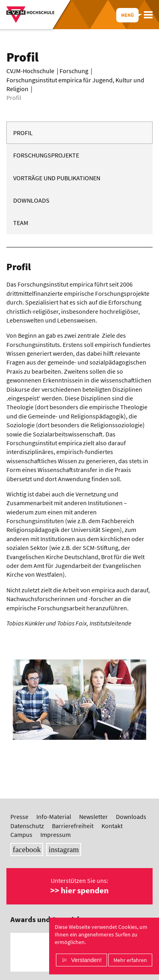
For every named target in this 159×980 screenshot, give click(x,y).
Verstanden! (86, 960)
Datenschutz (27, 826)
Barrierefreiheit (73, 826)
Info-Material (54, 817)
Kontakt (112, 826)
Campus (21, 835)
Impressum (56, 835)
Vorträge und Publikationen (57, 178)
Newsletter (93, 817)
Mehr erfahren (130, 960)
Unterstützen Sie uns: (79, 886)
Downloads (31, 200)
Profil (23, 133)
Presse (19, 817)
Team (21, 223)
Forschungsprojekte (46, 155)
